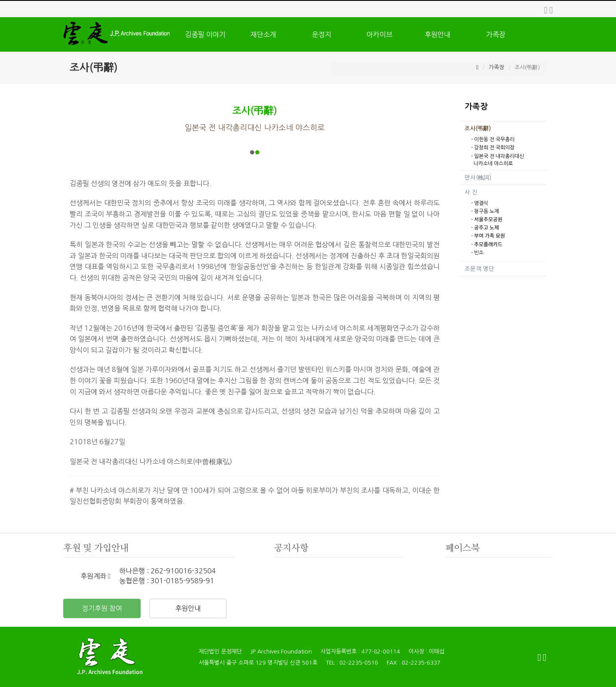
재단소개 (263, 34)
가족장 (496, 34)
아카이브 (379, 34)
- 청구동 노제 (485, 211)
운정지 (322, 34)
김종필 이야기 (205, 34)
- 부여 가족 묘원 (488, 236)
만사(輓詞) (478, 178)
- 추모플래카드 (487, 244)
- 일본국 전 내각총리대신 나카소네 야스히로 (497, 160)
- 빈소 (477, 253)
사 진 (471, 192)
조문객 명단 (479, 269)
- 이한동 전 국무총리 (493, 139)
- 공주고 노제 (485, 228)
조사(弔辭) (478, 128)
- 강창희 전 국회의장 (493, 148)
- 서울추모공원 (487, 220)
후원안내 (437, 34)
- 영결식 (480, 203)
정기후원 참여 (102, 608)
